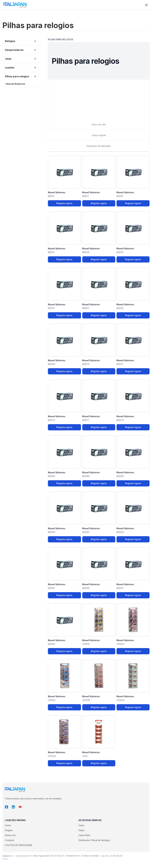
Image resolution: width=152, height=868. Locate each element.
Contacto (10, 840)
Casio (81, 825)
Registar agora (64, 203)
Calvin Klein (84, 835)
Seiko (82, 830)
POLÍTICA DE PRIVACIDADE (19, 845)
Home (8, 825)
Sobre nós (10, 835)
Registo (9, 830)
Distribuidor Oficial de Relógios (94, 840)
